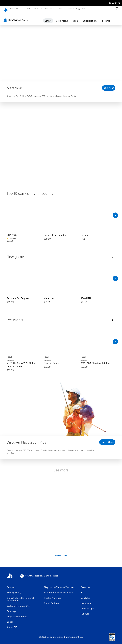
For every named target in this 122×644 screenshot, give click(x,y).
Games (13, 9)
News (61, 9)
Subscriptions (90, 18)
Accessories (49, 9)
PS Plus (37, 9)
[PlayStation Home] (6, 9)
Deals (75, 18)
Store (70, 9)
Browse (106, 18)
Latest (48, 18)
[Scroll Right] (115, 212)
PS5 (21, 9)
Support (79, 9)
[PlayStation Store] (17, 17)
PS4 (29, 9)
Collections (62, 18)
